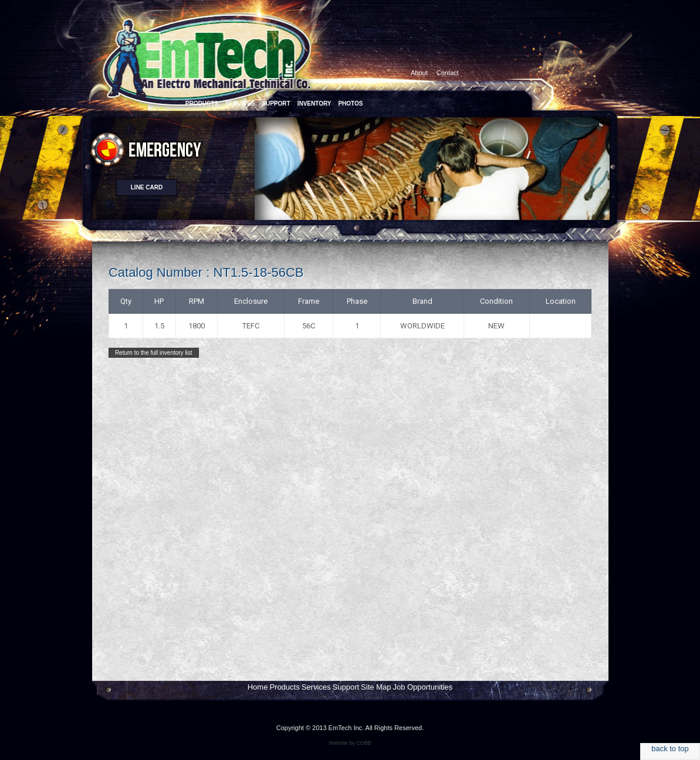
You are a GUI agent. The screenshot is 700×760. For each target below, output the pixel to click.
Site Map (376, 687)
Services (316, 687)
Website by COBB (350, 743)
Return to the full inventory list (154, 353)
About (419, 73)
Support (346, 687)
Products (284, 687)
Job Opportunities (422, 687)
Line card (147, 187)
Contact (448, 73)
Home (258, 687)
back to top (670, 749)
